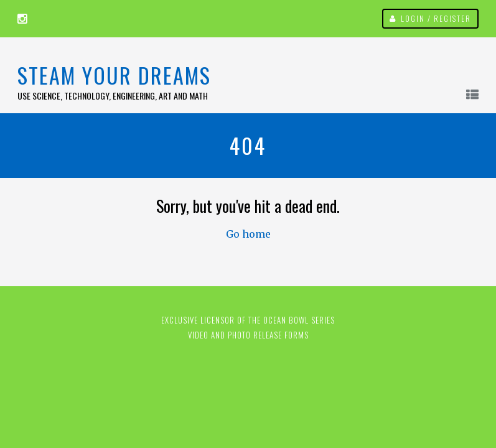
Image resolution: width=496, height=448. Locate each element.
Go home (248, 234)
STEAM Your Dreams (114, 75)
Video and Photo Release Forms (248, 335)
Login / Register (436, 18)
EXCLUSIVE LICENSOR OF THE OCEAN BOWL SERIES (248, 320)
